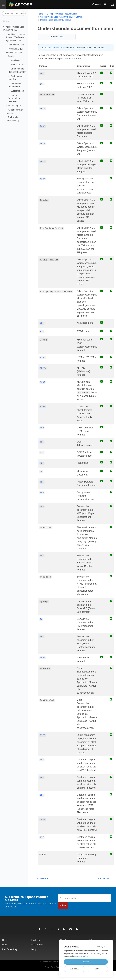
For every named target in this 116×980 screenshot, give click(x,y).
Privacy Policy (50, 973)
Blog (33, 955)
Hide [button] (61, 42)
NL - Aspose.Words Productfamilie (61, 14)
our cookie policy (81, 956)
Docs (5, 950)
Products (36, 946)
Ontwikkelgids (15, 106)
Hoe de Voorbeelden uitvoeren (14, 98)
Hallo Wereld (17, 65)
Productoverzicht (16, 45)
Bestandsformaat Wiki (54, 53)
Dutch (96, 4)
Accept (86, 962)
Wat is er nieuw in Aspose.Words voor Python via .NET (15, 37)
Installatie (15, 60)
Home (40, 14)
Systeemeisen (17, 91)
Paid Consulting (10, 955)
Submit (63, 911)
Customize (75, 969)
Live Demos (37, 950)
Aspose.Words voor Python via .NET (56, 17)
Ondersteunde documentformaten (55, 20)
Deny (97, 969)
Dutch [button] (6, 21)
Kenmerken (99, 884)
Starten (12, 56)
